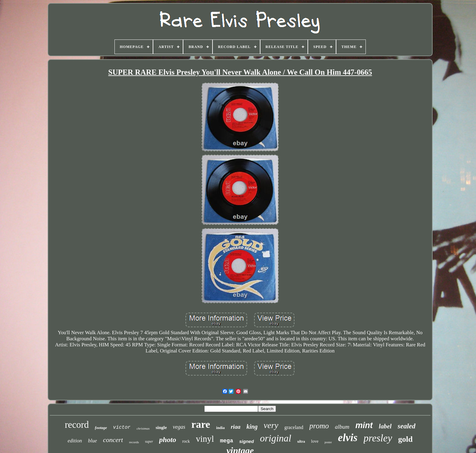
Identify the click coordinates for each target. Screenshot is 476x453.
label (385, 426)
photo (168, 440)
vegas (179, 427)
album (342, 427)
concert (113, 440)
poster (328, 442)
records (134, 442)
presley (378, 438)
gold (406, 439)
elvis (348, 438)
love (315, 441)
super (149, 441)
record (77, 425)
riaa (236, 427)
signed (246, 441)
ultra (301, 441)
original (275, 438)
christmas (143, 428)
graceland (294, 427)
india (220, 428)
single (161, 427)
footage (101, 428)
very (271, 425)
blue (92, 441)
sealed (407, 426)
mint (364, 425)
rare (201, 424)
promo (319, 426)
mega (227, 441)
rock (186, 441)
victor (122, 427)
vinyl (205, 439)
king (252, 427)
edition (75, 441)
